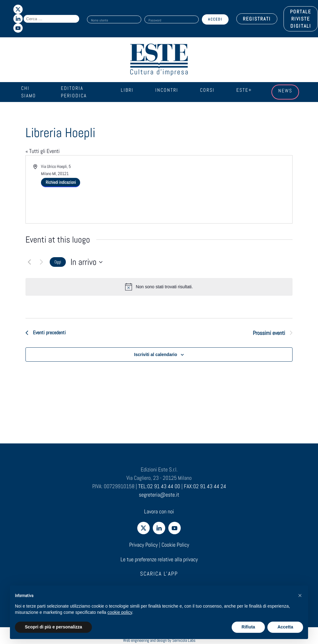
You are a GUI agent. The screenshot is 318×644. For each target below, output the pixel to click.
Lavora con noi (159, 511)
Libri (127, 90)
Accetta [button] (285, 627)
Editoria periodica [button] (74, 92)
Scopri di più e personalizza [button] (53, 627)
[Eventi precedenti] (29, 262)
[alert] (159, 287)
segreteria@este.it (159, 495)
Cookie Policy (175, 545)
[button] (300, 595)
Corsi (207, 90)
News (285, 91)
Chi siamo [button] (29, 92)
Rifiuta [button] (248, 627)
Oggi (58, 262)
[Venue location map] (225, 186)
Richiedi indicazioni (61, 182)
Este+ (244, 90)
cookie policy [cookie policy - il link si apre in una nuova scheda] (120, 612)
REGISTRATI (257, 19)
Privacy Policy (143, 545)
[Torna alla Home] (159, 60)
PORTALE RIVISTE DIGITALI (301, 19)
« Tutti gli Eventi (43, 151)
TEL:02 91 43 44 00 (159, 486)
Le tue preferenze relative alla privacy (159, 559)
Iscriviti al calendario (156, 354)
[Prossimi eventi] (41, 262)
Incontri (167, 90)
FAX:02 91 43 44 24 (205, 486)
